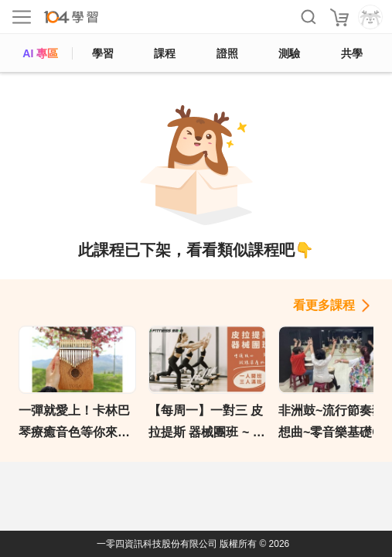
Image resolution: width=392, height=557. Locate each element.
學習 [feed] (103, 53)
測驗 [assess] (289, 53)
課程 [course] (165, 53)
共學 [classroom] (352, 53)
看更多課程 (324, 305)
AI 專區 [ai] (40, 53)
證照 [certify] (227, 53)
